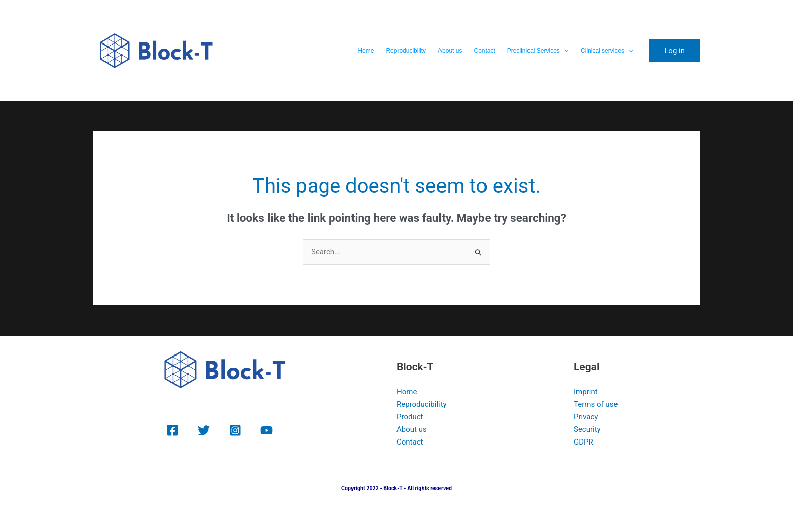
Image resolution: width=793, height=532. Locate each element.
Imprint (586, 392)
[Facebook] (172, 430)
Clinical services (607, 51)
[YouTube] (267, 430)
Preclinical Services (538, 51)
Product (410, 417)
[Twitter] (204, 430)
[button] (564, 51)
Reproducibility (406, 51)
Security (587, 429)
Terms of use (596, 404)
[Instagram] (235, 430)
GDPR (583, 442)
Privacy (586, 417)
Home (366, 51)
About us (450, 51)
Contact (484, 51)
